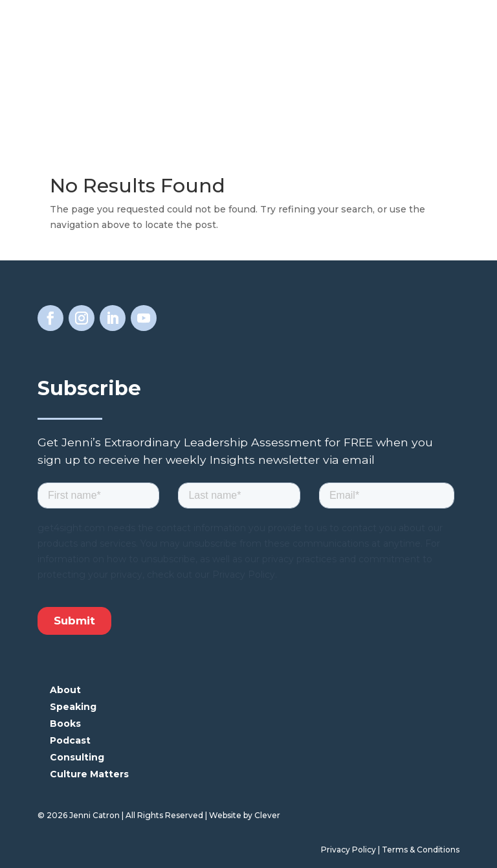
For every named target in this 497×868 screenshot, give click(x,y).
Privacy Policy (348, 850)
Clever (267, 815)
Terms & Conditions (421, 850)
